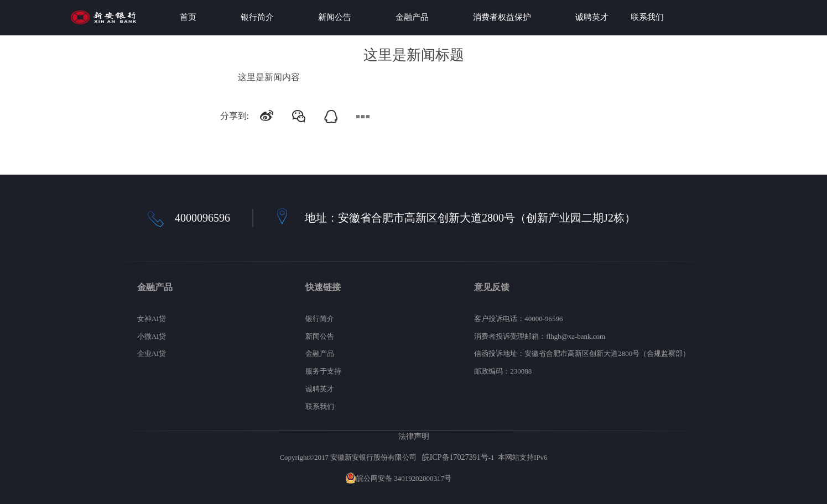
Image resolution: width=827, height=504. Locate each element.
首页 (188, 17)
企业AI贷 (152, 353)
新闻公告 (335, 17)
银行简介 (257, 17)
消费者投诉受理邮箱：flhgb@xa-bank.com (540, 336)
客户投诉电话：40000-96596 (518, 319)
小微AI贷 (152, 336)
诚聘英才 (592, 17)
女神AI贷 (152, 319)
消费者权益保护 (502, 17)
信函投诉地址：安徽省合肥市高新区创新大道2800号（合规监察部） (582, 353)
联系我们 (647, 17)
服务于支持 (323, 371)
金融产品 (412, 17)
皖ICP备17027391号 (455, 457)
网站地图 (467, 478)
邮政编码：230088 (503, 371)
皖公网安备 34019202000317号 (398, 478)
